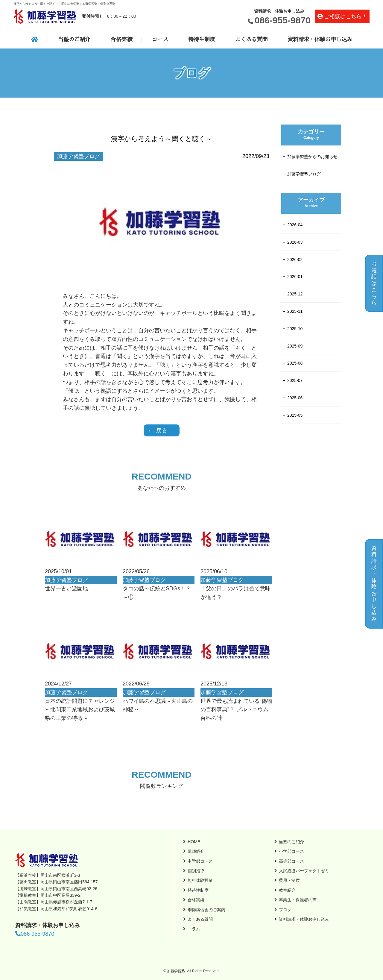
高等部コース (291, 861)
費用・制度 (289, 880)
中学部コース (200, 861)
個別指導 (196, 871)
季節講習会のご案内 (206, 910)
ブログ (285, 910)
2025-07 (295, 380)
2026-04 (295, 225)
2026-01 (295, 277)
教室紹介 (287, 890)
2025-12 (295, 294)
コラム (194, 929)
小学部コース (291, 851)
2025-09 (295, 346)
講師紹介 (196, 851)
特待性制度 (198, 890)
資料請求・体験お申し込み (320, 40)
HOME (194, 842)
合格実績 (121, 40)
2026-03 (295, 242)
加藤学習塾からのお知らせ (312, 157)
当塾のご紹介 (74, 40)
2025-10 (295, 329)
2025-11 (295, 311)
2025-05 (295, 415)
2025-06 (295, 398)
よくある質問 (251, 40)
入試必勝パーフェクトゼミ (304, 871)
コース (160, 40)
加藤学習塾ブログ (304, 174)
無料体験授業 (200, 880)
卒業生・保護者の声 (298, 900)
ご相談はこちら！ (346, 16)
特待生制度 (202, 40)
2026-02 (295, 260)
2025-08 (295, 363)
